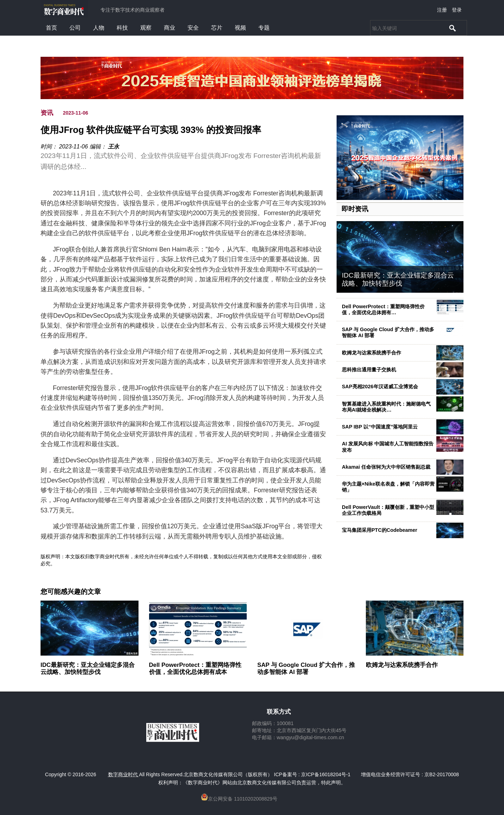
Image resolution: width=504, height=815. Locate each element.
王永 (113, 147)
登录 (457, 10)
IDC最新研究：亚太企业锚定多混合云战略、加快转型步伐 (398, 279)
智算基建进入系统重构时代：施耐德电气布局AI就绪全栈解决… (386, 407)
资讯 (47, 113)
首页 (51, 28)
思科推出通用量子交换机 (369, 370)
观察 (146, 28)
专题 (264, 28)
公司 (75, 28)
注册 (442, 10)
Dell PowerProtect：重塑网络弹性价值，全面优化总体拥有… (383, 309)
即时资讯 (355, 209)
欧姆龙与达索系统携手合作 (371, 353)
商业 (170, 28)
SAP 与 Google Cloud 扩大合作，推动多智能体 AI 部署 (306, 668)
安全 (193, 28)
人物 (99, 28)
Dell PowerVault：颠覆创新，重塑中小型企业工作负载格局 (388, 510)
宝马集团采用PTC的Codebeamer (380, 530)
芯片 (217, 28)
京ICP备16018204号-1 (326, 774)
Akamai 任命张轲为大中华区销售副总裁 (386, 467)
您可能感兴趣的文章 (71, 592)
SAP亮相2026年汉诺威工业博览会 (380, 387)
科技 (122, 28)
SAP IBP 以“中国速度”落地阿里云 (380, 427)
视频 (240, 28)
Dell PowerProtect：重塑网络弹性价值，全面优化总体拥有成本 (195, 668)
